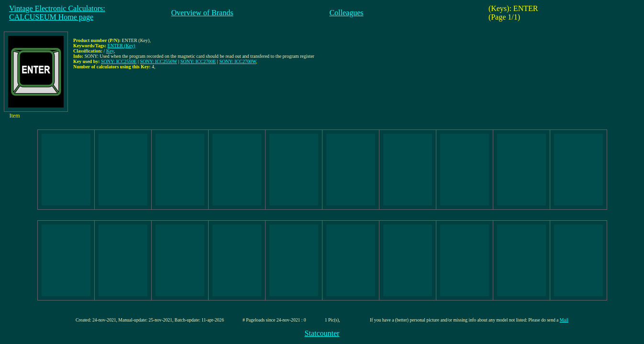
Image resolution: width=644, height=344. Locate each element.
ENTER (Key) (122, 46)
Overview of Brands (202, 13)
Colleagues (346, 13)
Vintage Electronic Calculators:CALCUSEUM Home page (57, 13)
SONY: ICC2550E (119, 61)
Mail (564, 320)
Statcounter (322, 333)
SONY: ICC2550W (158, 61)
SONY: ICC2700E (198, 61)
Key (110, 51)
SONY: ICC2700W (238, 61)
